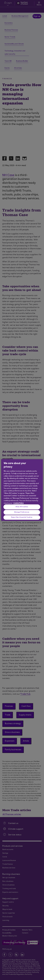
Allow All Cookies (22, 507)
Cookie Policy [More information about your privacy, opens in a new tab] (18, 503)
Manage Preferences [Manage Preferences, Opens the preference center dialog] (22, 512)
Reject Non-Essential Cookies (22, 517)
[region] (22, 490)
